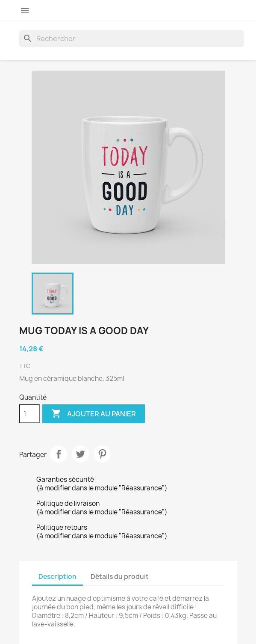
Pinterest (102, 454)
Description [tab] (57, 577)
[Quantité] (29, 414)
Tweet (80, 454)
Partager (59, 454)
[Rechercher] (131, 39)
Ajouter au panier (94, 414)
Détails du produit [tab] (120, 577)
